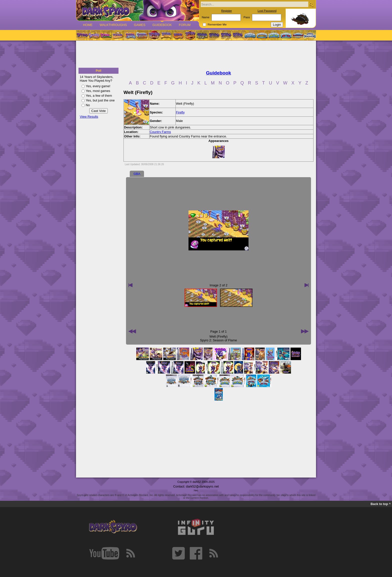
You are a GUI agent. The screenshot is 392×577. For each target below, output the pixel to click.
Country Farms (160, 132)
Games (139, 25)
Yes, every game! (98, 86)
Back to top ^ (381, 504)
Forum (185, 25)
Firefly (180, 112)
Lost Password (267, 11)
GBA (137, 174)
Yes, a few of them (99, 96)
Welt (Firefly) (218, 336)
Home (88, 25)
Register (227, 11)
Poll (98, 71)
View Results (89, 117)
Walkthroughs (113, 25)
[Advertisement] (196, 54)
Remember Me (217, 24)
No (88, 105)
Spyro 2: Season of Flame (218, 340)
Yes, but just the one (100, 100)
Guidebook (162, 25)
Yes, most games (98, 91)
